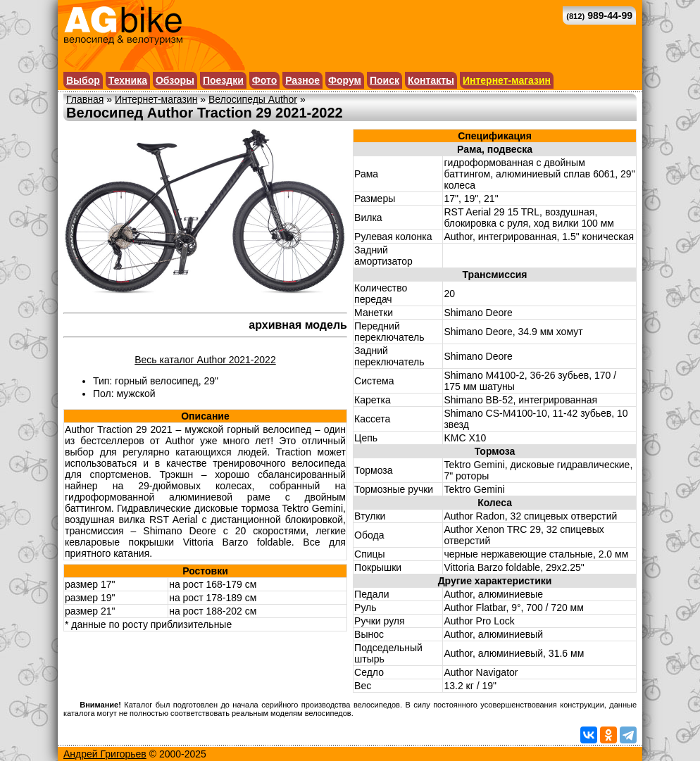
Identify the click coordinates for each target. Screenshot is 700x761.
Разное (302, 80)
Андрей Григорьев (105, 754)
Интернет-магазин (507, 80)
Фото (264, 80)
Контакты (431, 80)
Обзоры (175, 80)
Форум (345, 80)
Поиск (385, 80)
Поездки (223, 80)
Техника (128, 80)
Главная (85, 99)
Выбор (83, 80)
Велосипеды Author (253, 99)
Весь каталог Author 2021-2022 (205, 360)
